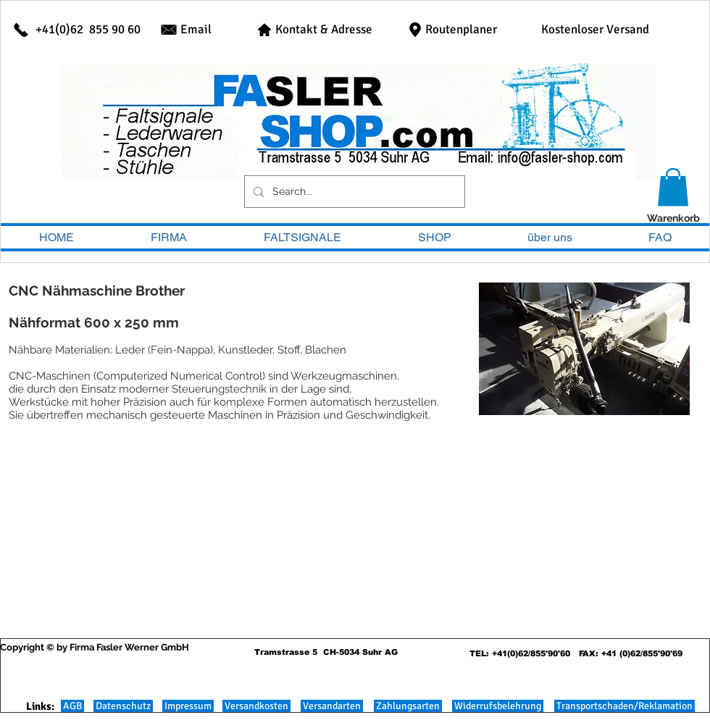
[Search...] (353, 192)
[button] (673, 187)
